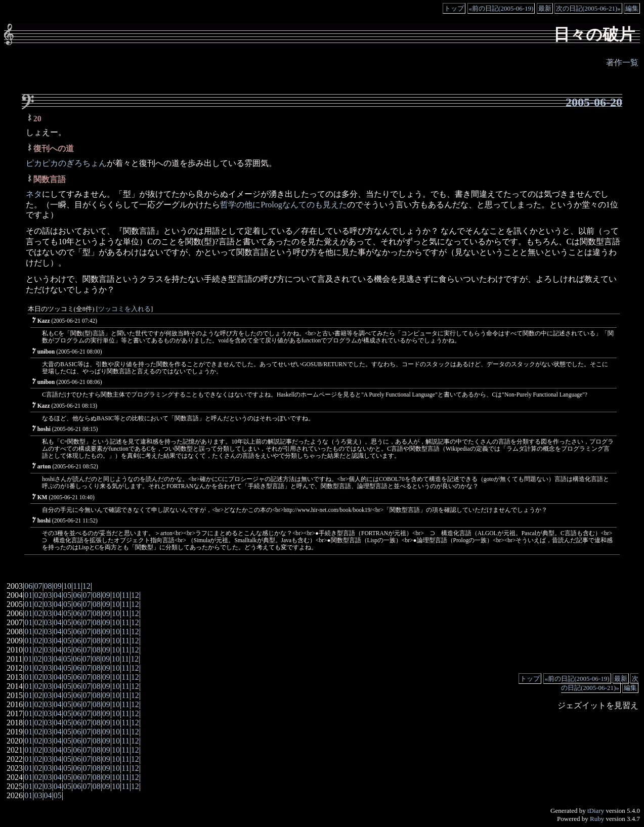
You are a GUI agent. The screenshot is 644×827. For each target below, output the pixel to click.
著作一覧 (622, 62)
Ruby (597, 819)
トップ (454, 8)
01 (28, 595)
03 (48, 595)
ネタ (34, 194)
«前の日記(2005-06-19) (501, 8)
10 (67, 586)
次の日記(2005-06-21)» (588, 8)
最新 (545, 8)
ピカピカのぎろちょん (66, 163)
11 (77, 586)
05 (67, 595)
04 (58, 595)
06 (28, 586)
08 (48, 586)
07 (38, 586)
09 (58, 586)
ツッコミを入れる (124, 309)
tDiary (596, 811)
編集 (632, 8)
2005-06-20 (594, 102)
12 (87, 586)
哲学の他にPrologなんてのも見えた (284, 205)
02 (38, 595)
